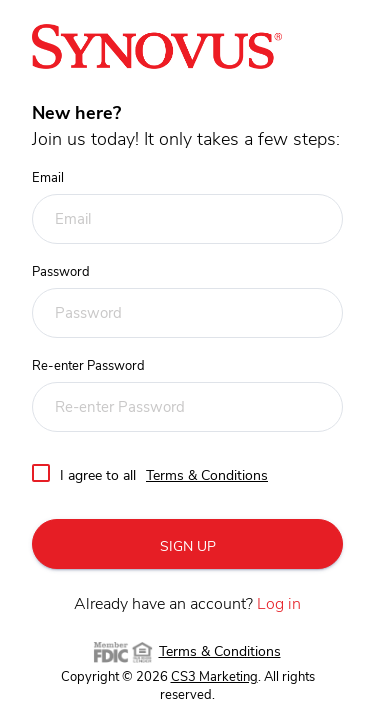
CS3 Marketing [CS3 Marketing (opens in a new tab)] (214, 677)
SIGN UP (188, 546)
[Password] (187, 313)
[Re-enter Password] (187, 407)
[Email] (187, 219)
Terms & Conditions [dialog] (207, 476)
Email (48, 178)
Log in (279, 604)
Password (61, 272)
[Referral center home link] (157, 46)
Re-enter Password (88, 366)
